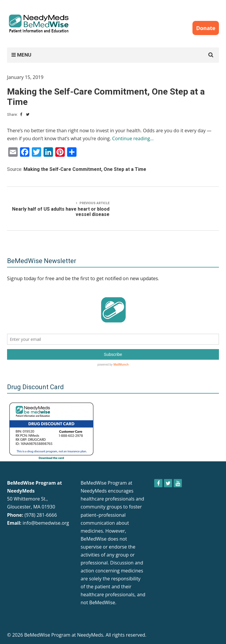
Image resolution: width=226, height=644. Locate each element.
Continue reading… (133, 138)
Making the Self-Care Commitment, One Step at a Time (85, 169)
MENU (21, 55)
